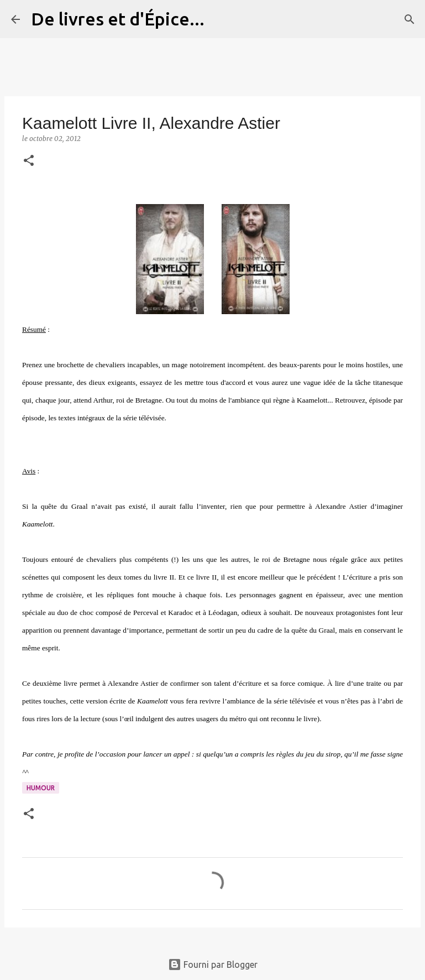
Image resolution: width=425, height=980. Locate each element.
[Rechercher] (220, 19)
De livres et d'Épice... (118, 19)
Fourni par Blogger (213, 965)
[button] (29, 161)
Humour (41, 788)
